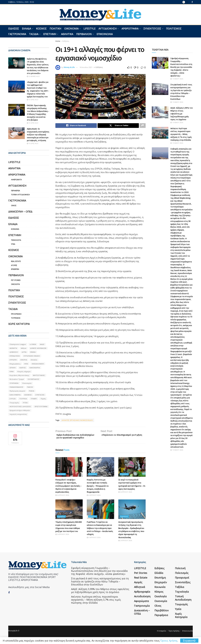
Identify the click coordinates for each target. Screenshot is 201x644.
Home (58, 41)
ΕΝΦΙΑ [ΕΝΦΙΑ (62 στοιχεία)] (33, 352)
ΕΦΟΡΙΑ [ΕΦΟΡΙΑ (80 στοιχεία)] (24, 360)
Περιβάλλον (84, 34)
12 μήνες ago (33, 76)
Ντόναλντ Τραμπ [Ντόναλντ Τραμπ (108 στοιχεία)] (17, 379)
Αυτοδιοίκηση (108, 29)
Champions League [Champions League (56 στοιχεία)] (18, 344)
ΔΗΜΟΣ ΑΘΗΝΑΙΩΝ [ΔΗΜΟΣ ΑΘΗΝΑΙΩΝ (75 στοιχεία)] (38, 348)
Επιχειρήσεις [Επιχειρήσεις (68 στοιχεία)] (15, 364)
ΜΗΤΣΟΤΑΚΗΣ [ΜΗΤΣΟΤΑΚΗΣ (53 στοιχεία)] (39, 375)
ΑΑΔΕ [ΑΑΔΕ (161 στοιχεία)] (42, 344)
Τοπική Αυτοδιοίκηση (20, 195)
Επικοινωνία (105, 34)
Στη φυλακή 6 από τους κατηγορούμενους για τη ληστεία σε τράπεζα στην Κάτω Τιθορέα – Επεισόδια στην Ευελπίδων (100, 586)
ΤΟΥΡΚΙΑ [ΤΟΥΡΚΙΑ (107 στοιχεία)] (23, 399)
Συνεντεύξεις (152, 29)
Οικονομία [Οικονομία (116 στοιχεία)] (27, 383)
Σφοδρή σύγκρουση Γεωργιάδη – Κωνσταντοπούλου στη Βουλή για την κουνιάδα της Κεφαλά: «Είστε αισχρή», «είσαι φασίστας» (181, 67)
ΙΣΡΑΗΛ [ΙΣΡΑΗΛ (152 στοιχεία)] (13, 368)
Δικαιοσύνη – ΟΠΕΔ (20, 212)
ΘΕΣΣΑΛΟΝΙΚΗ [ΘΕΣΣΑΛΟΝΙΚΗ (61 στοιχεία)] (38, 364)
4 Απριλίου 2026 (62, 500)
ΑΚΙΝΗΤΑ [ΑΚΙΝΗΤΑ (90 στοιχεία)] (13, 348)
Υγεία (13, 244)
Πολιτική (55, 29)
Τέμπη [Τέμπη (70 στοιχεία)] (43, 399)
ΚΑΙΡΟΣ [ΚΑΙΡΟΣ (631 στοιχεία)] (23, 368)
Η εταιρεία (161, 636)
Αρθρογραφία (130, 29)
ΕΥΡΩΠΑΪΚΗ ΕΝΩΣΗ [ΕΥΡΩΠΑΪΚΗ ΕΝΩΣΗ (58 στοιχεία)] (32, 356)
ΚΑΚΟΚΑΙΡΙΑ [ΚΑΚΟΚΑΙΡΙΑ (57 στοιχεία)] (35, 368)
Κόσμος (41, 29)
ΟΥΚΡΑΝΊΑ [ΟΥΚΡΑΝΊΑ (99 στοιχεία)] (14, 383)
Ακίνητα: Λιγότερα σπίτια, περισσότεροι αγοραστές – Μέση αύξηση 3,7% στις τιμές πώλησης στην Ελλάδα (181, 134)
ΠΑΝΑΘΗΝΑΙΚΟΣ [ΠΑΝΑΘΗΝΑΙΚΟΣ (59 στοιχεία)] (16, 387)
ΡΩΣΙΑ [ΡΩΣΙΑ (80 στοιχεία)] (32, 391)
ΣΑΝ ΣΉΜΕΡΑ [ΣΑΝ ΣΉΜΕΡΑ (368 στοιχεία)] (15, 395)
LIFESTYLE (89, 29)
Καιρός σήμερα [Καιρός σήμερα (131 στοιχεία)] (24, 371)
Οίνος (14, 206)
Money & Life (69, 67)
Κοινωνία (15, 229)
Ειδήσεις (14, 29)
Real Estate (16, 261)
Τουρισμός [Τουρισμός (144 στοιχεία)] (14, 403)
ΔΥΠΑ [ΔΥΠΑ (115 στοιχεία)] (24, 352)
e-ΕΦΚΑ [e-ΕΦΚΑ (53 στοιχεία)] (33, 344)
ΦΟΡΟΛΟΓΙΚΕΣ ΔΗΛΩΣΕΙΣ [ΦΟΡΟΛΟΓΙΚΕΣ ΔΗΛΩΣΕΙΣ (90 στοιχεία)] (20, 406)
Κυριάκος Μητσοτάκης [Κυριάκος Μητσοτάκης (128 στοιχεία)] (19, 375)
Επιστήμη (50, 34)
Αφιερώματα (16, 180)
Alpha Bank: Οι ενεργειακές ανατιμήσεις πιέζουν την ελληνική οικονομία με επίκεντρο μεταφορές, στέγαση (38, 135)
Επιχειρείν (15, 269)
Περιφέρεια (15, 191)
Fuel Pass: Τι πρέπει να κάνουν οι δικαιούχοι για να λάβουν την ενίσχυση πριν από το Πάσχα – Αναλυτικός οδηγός (100, 533)
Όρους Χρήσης (169, 641)
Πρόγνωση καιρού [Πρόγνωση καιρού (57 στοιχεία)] (17, 391)
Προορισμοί (16, 314)
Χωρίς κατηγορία (19, 324)
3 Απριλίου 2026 (62, 539)
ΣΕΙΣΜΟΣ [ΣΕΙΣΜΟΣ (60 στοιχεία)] (28, 395)
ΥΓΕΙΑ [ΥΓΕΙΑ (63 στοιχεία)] (25, 403)
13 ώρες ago (33, 100)
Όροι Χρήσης (174, 636)
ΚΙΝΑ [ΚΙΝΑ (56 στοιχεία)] (12, 371)
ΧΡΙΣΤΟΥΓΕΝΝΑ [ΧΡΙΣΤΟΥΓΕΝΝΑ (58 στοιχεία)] (41, 406)
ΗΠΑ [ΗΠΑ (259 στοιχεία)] (26, 364)
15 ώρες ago (33, 143)
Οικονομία (71, 29)
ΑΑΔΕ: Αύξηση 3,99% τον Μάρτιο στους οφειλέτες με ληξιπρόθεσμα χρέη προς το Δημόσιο (182, 114)
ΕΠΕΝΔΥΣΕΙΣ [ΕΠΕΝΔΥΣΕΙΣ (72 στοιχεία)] (15, 356)
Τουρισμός (16, 318)
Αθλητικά (67, 34)
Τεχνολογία (16, 240)
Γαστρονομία (17, 34)
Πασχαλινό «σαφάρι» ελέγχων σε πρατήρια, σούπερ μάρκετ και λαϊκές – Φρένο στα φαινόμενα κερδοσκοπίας (68, 491)
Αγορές (14, 265)
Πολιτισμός (174, 29)
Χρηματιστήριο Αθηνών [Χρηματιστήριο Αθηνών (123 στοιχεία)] (20, 410)
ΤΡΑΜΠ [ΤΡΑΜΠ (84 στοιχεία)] (34, 399)
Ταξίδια (34, 34)
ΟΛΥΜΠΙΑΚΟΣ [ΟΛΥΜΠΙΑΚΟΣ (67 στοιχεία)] (33, 379)
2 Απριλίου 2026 (125, 545)
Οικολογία (15, 284)
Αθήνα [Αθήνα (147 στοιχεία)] (24, 348)
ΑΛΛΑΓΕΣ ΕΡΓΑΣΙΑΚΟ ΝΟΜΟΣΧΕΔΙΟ (77, 421)
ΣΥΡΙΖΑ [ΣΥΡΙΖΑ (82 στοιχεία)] (13, 399)
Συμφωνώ (189, 641)
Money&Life (13, 636)
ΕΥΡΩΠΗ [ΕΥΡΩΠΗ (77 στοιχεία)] (13, 360)
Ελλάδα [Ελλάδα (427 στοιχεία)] (34, 360)
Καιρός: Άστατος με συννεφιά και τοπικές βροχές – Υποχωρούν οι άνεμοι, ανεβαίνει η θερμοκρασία (98, 491)
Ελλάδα (26, 29)
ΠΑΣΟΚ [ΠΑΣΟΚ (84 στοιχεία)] (30, 387)
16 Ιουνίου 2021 (86, 67)
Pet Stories (16, 280)
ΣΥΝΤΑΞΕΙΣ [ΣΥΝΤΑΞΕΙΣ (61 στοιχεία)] (40, 395)
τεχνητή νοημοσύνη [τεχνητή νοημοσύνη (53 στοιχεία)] (18, 414)
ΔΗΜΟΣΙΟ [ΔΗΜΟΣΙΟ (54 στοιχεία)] (14, 352)
